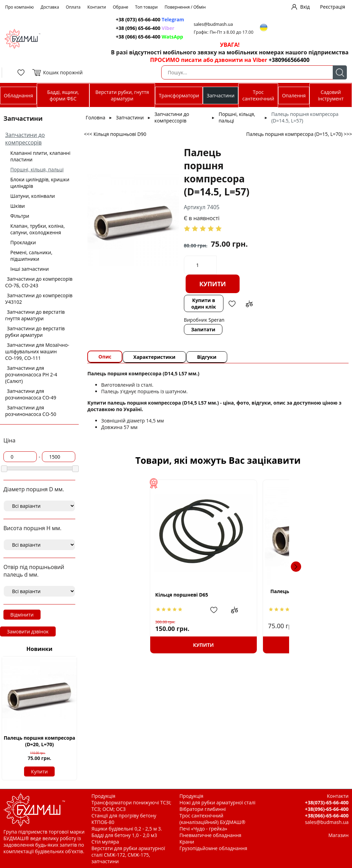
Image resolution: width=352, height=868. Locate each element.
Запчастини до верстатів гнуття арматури (35, 315)
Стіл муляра (105, 842)
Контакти (97, 7)
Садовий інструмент (331, 95)
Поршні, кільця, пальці (37, 169)
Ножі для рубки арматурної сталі (217, 802)
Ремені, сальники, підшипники (31, 256)
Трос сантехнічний (258, 95)
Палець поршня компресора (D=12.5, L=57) (277, 594)
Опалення (294, 95)
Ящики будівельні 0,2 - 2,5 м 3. (127, 829)
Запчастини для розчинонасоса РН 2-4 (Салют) (31, 374)
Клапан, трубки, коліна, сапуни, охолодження (37, 229)
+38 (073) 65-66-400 (150, 19)
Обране (120, 7)
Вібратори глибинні (203, 809)
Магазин (338, 835)
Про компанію (19, 7)
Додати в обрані (232, 304)
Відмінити (22, 615)
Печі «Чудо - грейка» (203, 829)
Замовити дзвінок (28, 631)
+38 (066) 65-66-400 (150, 37)
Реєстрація (333, 7)
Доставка (50, 7)
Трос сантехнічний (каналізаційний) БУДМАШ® (212, 819)
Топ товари (146, 7)
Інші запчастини (30, 269)
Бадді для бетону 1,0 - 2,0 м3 (124, 835)
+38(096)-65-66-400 (327, 809)
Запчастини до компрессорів (25, 139)
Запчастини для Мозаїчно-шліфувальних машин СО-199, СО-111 (37, 351)
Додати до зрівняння (249, 304)
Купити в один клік (203, 303)
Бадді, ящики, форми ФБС (63, 95)
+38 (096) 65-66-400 (145, 28)
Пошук (340, 72)
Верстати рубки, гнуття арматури (122, 95)
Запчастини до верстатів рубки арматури (35, 332)
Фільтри (20, 216)
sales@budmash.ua (214, 24)
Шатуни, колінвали (33, 196)
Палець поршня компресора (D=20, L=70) (40, 741)
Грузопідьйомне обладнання (213, 848)
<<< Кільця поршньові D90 (115, 134)
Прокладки (23, 242)
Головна (95, 117)
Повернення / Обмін (185, 7)
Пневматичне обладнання (210, 835)
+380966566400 (289, 60)
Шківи (18, 206)
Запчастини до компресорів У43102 (39, 299)
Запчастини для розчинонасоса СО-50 (31, 411)
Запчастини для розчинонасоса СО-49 (31, 394)
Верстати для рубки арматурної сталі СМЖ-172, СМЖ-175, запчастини (128, 855)
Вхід (305, 7)
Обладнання (18, 95)
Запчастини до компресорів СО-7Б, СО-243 (39, 282)
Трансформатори (179, 95)
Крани (187, 842)
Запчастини (221, 95)
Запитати (203, 329)
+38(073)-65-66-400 (327, 802)
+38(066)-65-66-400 (327, 816)
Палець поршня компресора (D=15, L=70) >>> (299, 134)
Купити (39, 771)
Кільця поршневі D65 (134, 595)
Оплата (73, 7)
